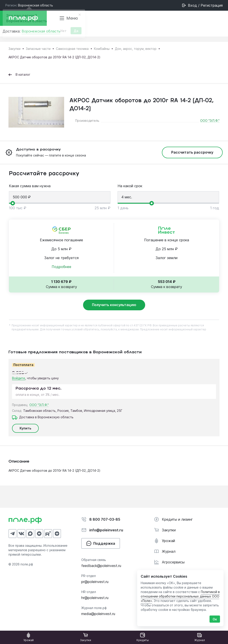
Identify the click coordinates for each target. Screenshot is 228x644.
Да (76, 32)
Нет (63, 32)
